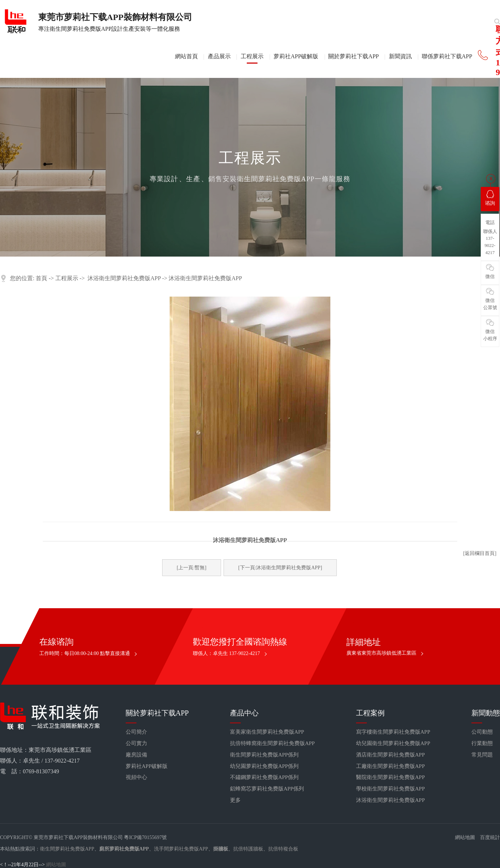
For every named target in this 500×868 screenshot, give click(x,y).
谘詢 (490, 198)
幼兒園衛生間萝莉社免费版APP (393, 743)
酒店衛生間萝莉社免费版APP (391, 755)
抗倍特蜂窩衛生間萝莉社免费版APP (272, 743)
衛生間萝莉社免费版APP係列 (264, 755)
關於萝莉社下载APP (353, 56)
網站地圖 (465, 837)
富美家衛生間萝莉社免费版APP (267, 732)
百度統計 (490, 837)
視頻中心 (136, 777)
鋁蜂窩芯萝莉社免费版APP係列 (267, 789)
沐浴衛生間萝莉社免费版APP (124, 278)
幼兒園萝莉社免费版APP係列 (264, 766)
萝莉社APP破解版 (296, 56)
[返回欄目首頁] (480, 553)
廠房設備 (136, 755)
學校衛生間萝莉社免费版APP (391, 789)
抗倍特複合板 (283, 849)
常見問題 (482, 755)
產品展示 (219, 56)
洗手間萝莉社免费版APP (181, 849)
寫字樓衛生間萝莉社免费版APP (393, 732)
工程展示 (252, 56)
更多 (235, 800)
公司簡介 (136, 732)
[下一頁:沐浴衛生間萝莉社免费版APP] (280, 568)
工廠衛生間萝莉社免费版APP (391, 766)
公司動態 (482, 732)
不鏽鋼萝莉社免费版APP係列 (264, 777)
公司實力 (136, 743)
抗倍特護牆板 (248, 849)
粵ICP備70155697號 (145, 837)
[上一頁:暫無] (192, 568)
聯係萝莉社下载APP (447, 56)
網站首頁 (186, 56)
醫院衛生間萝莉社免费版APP (391, 777)
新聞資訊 (400, 56)
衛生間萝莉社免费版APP (67, 849)
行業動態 (482, 743)
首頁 (41, 278)
